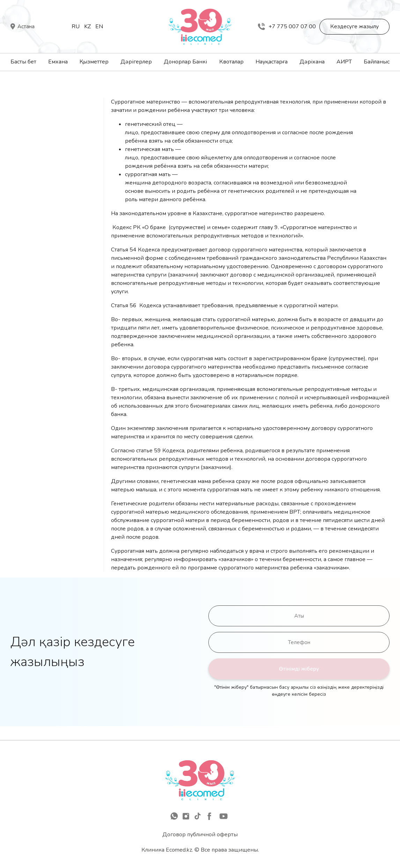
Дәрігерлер (136, 62)
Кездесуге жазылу (354, 27)
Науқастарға (272, 62)
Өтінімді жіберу (299, 669)
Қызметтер (94, 62)
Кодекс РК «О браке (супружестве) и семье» (171, 227)
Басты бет (23, 62)
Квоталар (231, 62)
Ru (76, 27)
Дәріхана (312, 62)
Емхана (58, 62)
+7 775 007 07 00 (287, 27)
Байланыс (377, 62)
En (99, 27)
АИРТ (344, 62)
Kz (87, 27)
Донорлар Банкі (185, 62)
